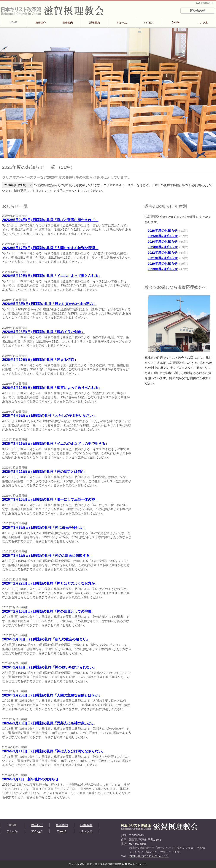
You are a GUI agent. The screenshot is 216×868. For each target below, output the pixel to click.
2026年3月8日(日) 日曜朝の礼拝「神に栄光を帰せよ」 (44, 528)
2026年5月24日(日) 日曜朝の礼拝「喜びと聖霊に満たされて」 (50, 220)
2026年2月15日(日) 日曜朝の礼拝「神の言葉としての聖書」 (48, 611)
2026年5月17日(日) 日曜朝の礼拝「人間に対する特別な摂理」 (50, 248)
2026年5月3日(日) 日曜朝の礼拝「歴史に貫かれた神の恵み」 (49, 304)
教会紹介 (41, 23)
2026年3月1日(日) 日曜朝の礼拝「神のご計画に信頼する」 (48, 556)
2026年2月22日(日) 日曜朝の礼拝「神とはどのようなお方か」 (50, 583)
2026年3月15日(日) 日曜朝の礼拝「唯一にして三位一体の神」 (50, 499)
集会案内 (68, 23)
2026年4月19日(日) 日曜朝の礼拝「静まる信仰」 (40, 360)
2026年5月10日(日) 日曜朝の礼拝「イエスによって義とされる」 (52, 276)
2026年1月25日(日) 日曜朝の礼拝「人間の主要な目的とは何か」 (52, 695)
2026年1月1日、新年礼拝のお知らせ (30, 779)
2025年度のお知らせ (163, 236)
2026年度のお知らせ (163, 230)
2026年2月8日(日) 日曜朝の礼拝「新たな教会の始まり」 (46, 639)
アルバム (122, 23)
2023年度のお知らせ (163, 247)
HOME (14, 22)
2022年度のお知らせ (163, 252)
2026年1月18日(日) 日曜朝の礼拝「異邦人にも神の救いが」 (48, 723)
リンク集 (203, 23)
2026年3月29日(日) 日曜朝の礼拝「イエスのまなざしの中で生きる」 (55, 444)
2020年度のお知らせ (163, 263)
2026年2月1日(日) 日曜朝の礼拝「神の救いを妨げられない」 (49, 667)
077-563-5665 (138, 844)
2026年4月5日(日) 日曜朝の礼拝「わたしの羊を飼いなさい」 (49, 416)
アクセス (149, 23)
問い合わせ (198, 11)
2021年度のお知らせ (163, 258)
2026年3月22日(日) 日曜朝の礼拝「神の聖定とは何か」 (45, 472)
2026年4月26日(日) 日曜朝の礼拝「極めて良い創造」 (43, 332)
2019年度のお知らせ (163, 269)
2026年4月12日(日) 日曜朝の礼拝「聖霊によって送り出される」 (52, 388)
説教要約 (95, 23)
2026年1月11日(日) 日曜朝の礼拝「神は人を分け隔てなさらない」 (54, 751)
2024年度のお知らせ (163, 241)
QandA (175, 22)
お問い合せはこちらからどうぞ (149, 856)
